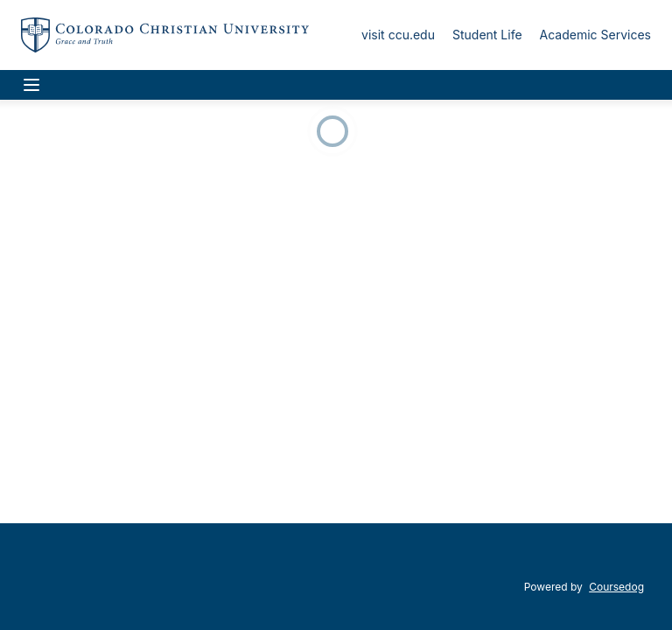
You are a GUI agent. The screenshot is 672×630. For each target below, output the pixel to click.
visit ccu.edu (398, 35)
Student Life (487, 35)
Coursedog (616, 587)
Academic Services (595, 35)
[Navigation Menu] (31, 85)
